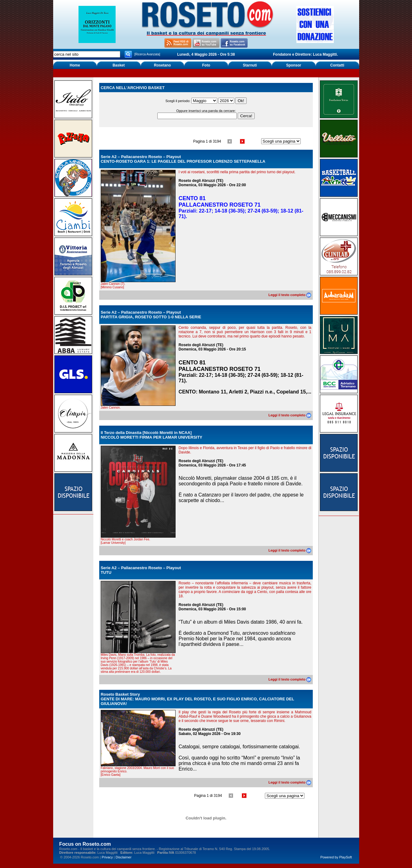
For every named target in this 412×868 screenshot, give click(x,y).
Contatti (337, 65)
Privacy (107, 857)
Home (75, 65)
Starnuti (250, 65)
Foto (206, 65)
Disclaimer (123, 857)
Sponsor (294, 65)
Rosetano (162, 65)
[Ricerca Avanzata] (147, 54)
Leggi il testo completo (290, 295)
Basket (119, 65)
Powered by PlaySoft (336, 857)
